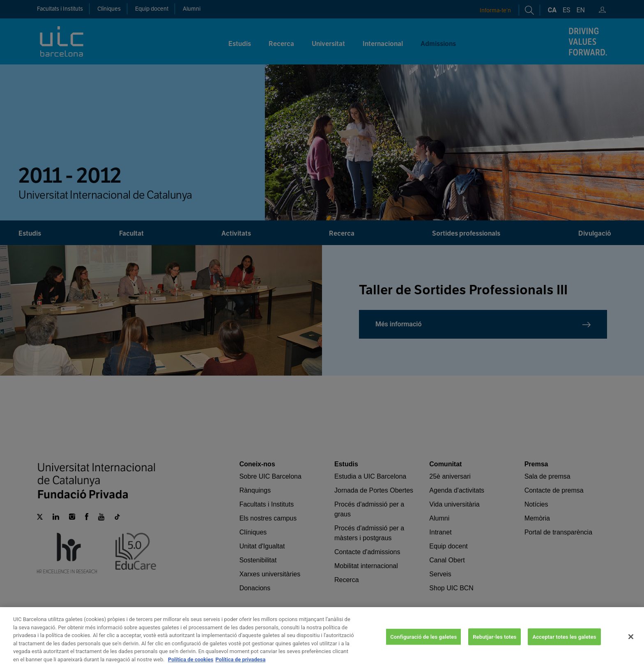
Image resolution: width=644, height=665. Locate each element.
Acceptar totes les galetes (564, 651)
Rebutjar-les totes (494, 651)
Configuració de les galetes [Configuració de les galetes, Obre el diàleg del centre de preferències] (423, 651)
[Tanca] (631, 651)
